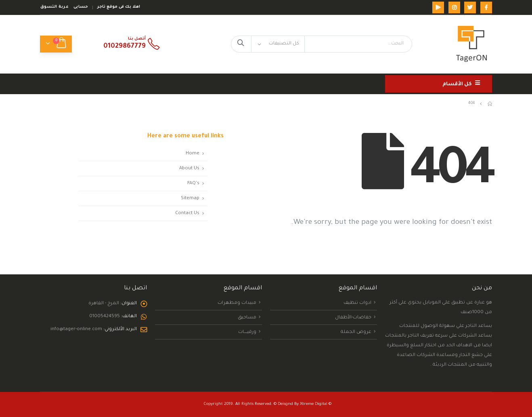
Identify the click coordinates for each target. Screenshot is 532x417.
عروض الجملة (356, 332)
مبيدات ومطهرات (237, 303)
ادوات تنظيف (357, 303)
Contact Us (187, 213)
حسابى (81, 7)
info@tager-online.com (76, 329)
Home (193, 154)
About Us (189, 168)
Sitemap (190, 198)
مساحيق (247, 318)
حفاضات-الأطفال (353, 318)
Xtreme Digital (314, 404)
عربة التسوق (54, 7)
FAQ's (193, 183)
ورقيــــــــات (247, 332)
